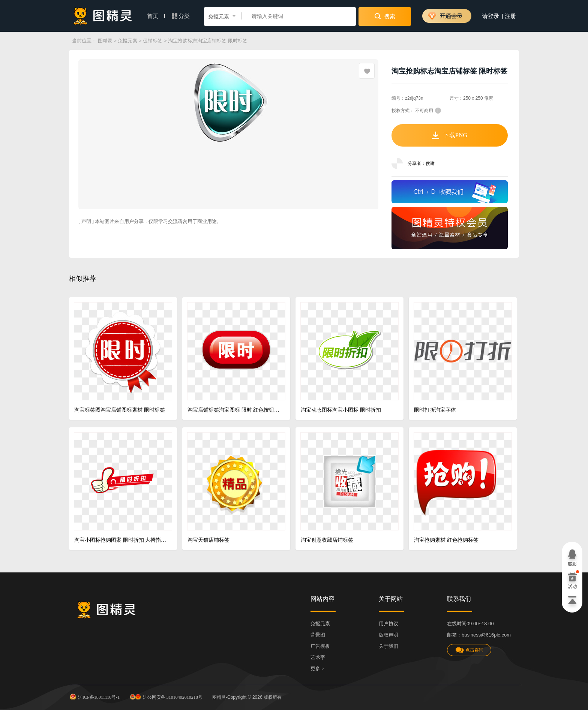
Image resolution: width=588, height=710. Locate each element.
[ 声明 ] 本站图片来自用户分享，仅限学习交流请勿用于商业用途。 (150, 221)
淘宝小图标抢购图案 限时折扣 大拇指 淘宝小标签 (120, 540)
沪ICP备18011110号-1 (94, 697)
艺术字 (318, 657)
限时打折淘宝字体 (435, 410)
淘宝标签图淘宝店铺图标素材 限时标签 (120, 410)
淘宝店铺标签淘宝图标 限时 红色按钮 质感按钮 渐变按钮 (233, 410)
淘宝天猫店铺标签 (208, 540)
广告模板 (320, 646)
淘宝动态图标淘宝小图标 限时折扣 (341, 410)
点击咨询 (469, 650)
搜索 (385, 16)
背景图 (318, 635)
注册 (510, 16)
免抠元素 (127, 41)
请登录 (491, 16)
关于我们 (388, 646)
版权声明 (388, 635)
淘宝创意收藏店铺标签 (327, 540)
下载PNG (450, 135)
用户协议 (388, 624)
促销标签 (153, 41)
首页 (156, 16)
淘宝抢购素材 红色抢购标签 (446, 540)
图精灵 (105, 41)
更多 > (317, 669)
